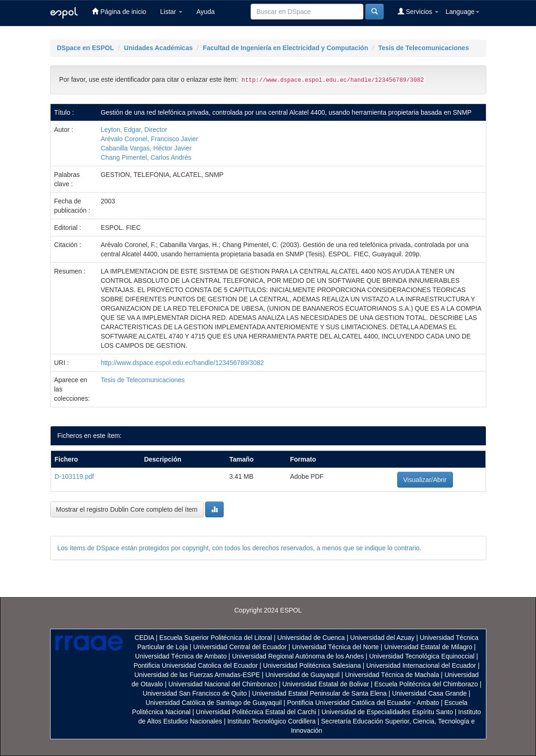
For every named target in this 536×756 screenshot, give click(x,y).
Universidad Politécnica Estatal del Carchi (256, 712)
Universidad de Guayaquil (303, 675)
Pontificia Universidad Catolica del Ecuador (196, 665)
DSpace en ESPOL (86, 48)
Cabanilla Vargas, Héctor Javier (146, 148)
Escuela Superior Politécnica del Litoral (216, 638)
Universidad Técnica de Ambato (181, 656)
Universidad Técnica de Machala (392, 675)
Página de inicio (119, 11)
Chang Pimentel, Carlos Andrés (146, 157)
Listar (171, 12)
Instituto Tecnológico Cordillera (271, 721)
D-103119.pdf (74, 476)
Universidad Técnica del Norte (335, 647)
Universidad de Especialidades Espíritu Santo (387, 712)
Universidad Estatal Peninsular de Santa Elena (319, 693)
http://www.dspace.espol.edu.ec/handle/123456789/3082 (182, 363)
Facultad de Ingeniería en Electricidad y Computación (285, 48)
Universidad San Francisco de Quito (195, 693)
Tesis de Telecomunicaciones (424, 48)
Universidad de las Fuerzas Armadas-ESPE (197, 675)
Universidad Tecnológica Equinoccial (422, 656)
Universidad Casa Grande (430, 693)
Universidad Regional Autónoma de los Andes (298, 656)
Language (462, 12)
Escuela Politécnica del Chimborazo (426, 684)
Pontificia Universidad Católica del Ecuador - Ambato (363, 703)
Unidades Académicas (158, 48)
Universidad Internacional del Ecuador (421, 665)
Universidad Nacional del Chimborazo (223, 684)
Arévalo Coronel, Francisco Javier (149, 139)
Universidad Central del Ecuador (240, 647)
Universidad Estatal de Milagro (428, 647)
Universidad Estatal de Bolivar (326, 684)
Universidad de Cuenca (311, 638)
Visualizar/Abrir (425, 480)
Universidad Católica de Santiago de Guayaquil (214, 703)
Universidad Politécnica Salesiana (312, 665)
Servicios (418, 11)
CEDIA (144, 638)
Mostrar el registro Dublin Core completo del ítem (127, 509)
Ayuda (205, 12)
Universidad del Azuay (383, 638)
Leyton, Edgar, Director (134, 130)
